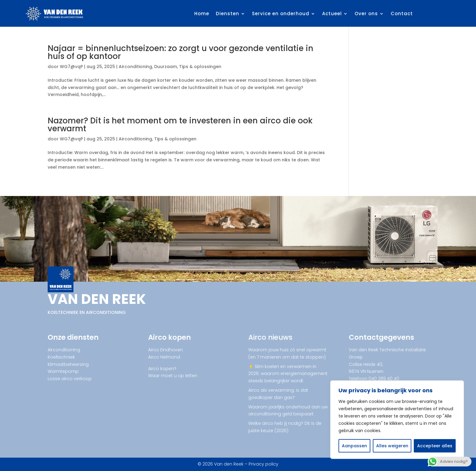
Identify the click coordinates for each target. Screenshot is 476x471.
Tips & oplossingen (200, 67)
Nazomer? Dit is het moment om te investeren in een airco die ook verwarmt (180, 125)
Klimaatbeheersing (68, 364)
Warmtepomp (63, 371)
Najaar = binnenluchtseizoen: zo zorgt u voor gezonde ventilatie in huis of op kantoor (180, 52)
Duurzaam (166, 67)
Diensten (228, 14)
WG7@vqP (71, 67)
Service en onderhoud (281, 14)
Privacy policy (263, 464)
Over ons (366, 14)
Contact (402, 14)
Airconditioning (135, 67)
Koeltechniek (61, 357)
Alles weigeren (392, 446)
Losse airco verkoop (70, 379)
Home (202, 14)
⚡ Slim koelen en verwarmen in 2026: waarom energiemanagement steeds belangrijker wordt (288, 374)
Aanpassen (354, 446)
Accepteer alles (435, 446)
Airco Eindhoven (165, 350)
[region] (397, 420)
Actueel (332, 14)
